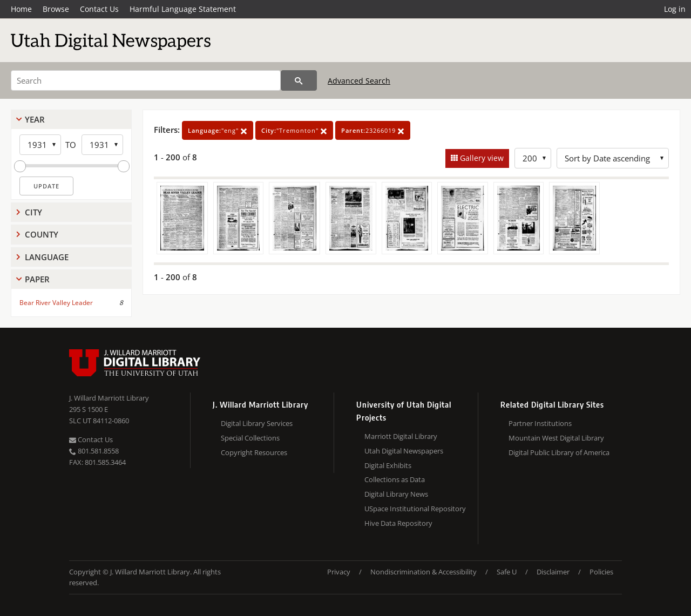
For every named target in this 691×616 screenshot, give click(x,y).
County (42, 234)
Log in (675, 9)
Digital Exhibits (388, 465)
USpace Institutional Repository (415, 509)
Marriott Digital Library (401, 436)
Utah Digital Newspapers (404, 451)
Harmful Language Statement (183, 9)
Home (21, 9)
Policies (601, 572)
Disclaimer (553, 572)
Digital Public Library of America (559, 452)
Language (47, 257)
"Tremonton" (294, 130)
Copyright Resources (254, 452)
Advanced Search (359, 81)
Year (35, 119)
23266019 (373, 130)
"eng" (218, 130)
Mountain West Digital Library (556, 438)
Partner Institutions (540, 423)
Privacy (339, 572)
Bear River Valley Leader (56, 303)
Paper (37, 279)
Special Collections (250, 438)
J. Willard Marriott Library (109, 398)
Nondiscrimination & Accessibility (424, 572)
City (33, 212)
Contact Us (99, 9)
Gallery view (481, 158)
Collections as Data (395, 479)
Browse (56, 9)
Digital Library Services (257, 423)
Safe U (507, 572)
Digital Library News (396, 494)
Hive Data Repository (398, 523)
